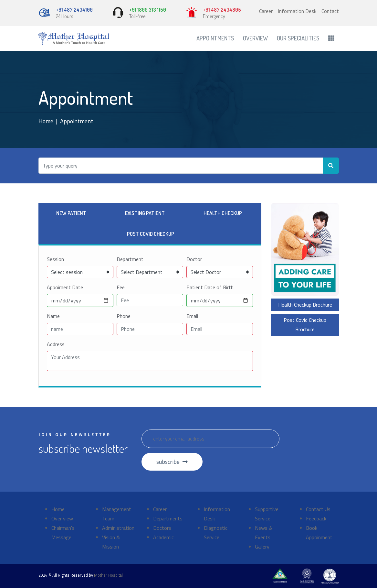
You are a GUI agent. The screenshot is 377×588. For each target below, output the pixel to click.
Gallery (262, 547)
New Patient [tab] (71, 213)
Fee (121, 287)
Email (192, 316)
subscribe (172, 462)
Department (130, 259)
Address (56, 344)
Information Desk (297, 11)
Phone (124, 316)
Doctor (194, 259)
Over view (62, 518)
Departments (168, 518)
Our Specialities (298, 38)
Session (55, 259)
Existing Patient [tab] (145, 213)
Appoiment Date (65, 287)
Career (266, 11)
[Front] (74, 38)
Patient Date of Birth (210, 287)
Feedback (316, 518)
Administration (118, 528)
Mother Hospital (108, 575)
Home (46, 121)
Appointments (215, 38)
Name (53, 316)
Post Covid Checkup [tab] (151, 234)
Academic (163, 537)
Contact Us (318, 509)
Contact (330, 11)
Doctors (162, 528)
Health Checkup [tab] (223, 213)
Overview (255, 38)
